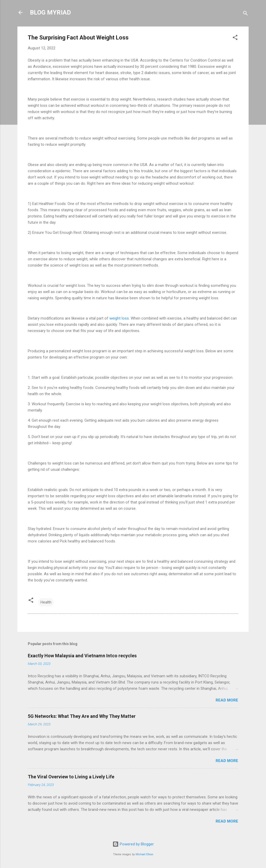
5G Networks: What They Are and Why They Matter (82, 716)
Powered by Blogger (133, 844)
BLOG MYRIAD (50, 12)
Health (46, 602)
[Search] (245, 14)
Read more (227, 700)
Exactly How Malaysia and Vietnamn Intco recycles (82, 656)
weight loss (119, 318)
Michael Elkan (144, 854)
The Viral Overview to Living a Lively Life (71, 777)
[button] (235, 38)
